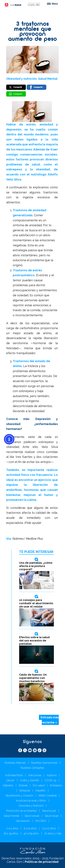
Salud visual (52, 816)
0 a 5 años (12, 828)
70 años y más (53, 833)
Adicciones (35, 775)
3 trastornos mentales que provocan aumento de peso (33, 32)
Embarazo (56, 785)
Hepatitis (40, 790)
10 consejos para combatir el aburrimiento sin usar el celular (36, 603)
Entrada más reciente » (50, 720)
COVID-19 (50, 780)
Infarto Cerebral (48, 796)
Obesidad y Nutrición (31, 806)
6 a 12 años (30, 828)
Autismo (52, 775)
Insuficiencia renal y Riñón (31, 801)
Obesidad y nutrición (21, 79)
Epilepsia (25, 790)
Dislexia (23, 785)
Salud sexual (32, 816)
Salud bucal (49, 811)
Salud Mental (48, 79)
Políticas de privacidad (42, 862)
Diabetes (8, 785)
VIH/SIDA (41, 821)
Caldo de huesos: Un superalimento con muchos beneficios (33, 678)
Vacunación (23, 821)
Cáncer (10, 780)
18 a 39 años (11, 833)
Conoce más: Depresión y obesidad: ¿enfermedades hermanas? (32, 424)
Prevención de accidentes (21, 811)
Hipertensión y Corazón (19, 796)
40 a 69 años (31, 833)
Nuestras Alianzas (15, 763)
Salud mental (11, 816)
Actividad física (14, 775)
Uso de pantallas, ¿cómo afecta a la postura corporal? (36, 566)
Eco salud (39, 785)
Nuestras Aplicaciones (44, 763)
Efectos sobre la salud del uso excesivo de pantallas (34, 641)
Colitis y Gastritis (29, 780)
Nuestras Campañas (32, 768)
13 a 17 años (49, 828)
